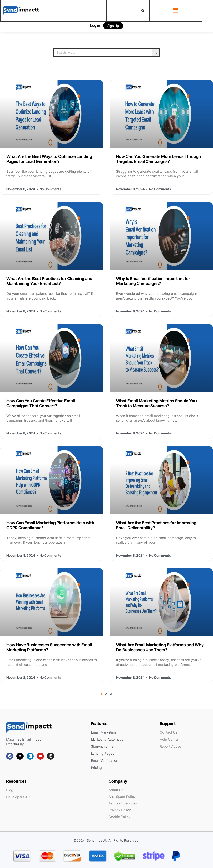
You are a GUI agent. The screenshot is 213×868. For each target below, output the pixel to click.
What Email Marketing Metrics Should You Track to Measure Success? (156, 403)
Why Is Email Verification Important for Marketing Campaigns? (153, 281)
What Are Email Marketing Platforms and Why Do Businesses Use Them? (160, 647)
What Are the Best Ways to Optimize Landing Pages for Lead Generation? (49, 159)
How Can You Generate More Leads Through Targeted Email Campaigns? (159, 159)
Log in (95, 25)
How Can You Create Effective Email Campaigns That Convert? (41, 403)
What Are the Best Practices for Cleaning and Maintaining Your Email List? (49, 281)
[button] (176, 11)
